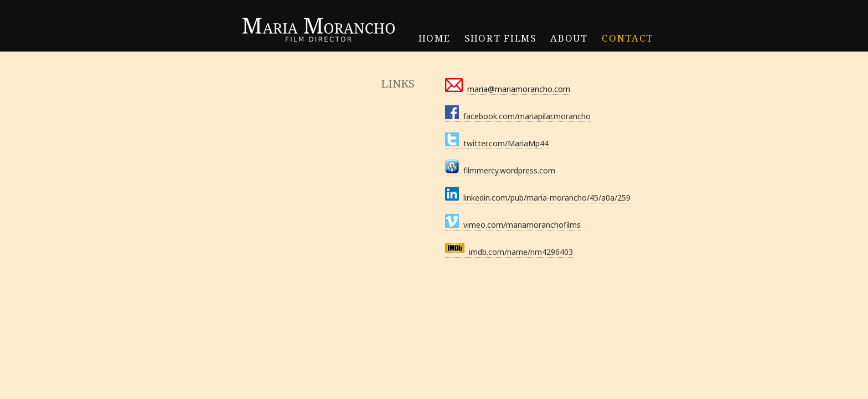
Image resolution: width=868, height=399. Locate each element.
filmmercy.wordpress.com (500, 170)
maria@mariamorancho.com (519, 89)
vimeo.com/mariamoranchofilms (513, 225)
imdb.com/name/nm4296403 (509, 252)
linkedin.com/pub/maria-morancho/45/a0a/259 (538, 198)
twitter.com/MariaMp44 (497, 143)
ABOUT (569, 38)
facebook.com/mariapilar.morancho (518, 116)
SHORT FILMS (500, 38)
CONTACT (627, 38)
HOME (435, 38)
